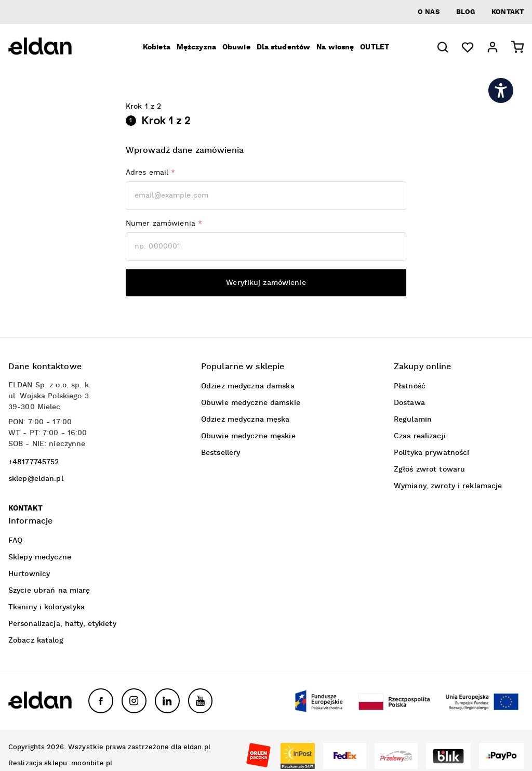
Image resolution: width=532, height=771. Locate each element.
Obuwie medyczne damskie (251, 403)
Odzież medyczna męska (245, 420)
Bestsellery (221, 453)
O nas (429, 12)
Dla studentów (284, 47)
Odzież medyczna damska (248, 386)
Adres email (151, 173)
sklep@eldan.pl (36, 479)
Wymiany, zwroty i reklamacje (448, 486)
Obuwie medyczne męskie (248, 436)
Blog (465, 12)
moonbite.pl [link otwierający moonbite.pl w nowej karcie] (92, 763)
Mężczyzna (196, 47)
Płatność (410, 386)
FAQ (15, 541)
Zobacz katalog (36, 641)
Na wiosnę (335, 47)
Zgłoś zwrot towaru (429, 469)
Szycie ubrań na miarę (49, 591)
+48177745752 (34, 462)
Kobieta (157, 47)
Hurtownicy (29, 574)
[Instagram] (134, 701)
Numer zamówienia (164, 224)
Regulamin (413, 420)
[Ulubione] (468, 47)
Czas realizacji (420, 436)
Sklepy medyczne (40, 557)
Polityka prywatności (431, 453)
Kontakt (508, 12)
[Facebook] (101, 701)
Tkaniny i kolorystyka (47, 607)
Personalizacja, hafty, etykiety (62, 624)
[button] (443, 47)
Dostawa (409, 403)
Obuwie (236, 47)
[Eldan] (55, 47)
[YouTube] (201, 701)
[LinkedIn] (167, 701)
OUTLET (375, 47)
